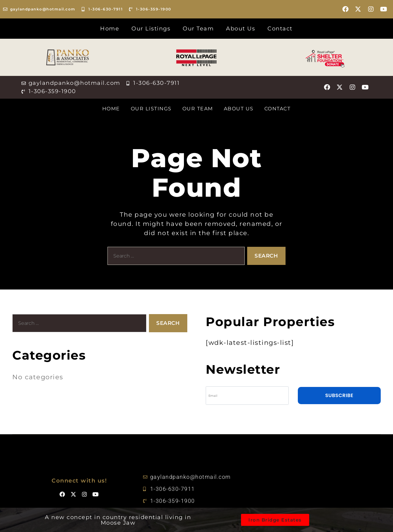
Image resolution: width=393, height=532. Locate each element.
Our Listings (151, 29)
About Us (241, 29)
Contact (280, 29)
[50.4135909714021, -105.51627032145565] (309, 489)
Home (110, 29)
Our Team (198, 29)
